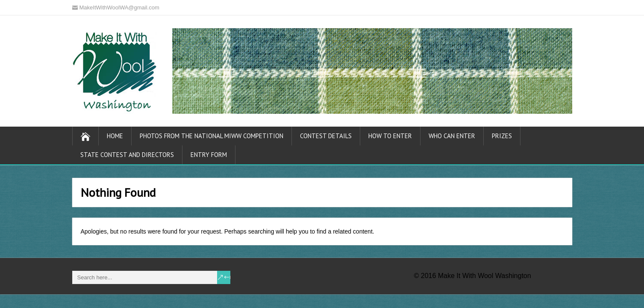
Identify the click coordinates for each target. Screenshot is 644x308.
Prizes (502, 136)
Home (115, 136)
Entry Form (209, 155)
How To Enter (390, 136)
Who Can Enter (452, 136)
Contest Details (326, 136)
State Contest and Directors (127, 155)
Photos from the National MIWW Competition (212, 136)
